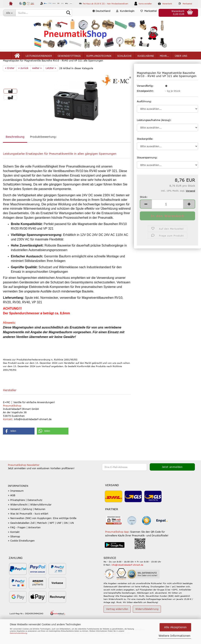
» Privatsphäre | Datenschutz (25, 509)
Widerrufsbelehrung (147, 618)
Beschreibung (15, 146)
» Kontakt (14, 541)
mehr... (164, 58)
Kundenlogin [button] (125, 13)
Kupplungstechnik (99, 58)
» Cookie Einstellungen (21, 550)
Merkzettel (149, 13)
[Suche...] (9, 13)
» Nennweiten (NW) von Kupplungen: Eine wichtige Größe (42, 528)
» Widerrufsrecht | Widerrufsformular (30, 514)
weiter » (37, 77)
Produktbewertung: (43, 146)
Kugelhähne (146, 58)
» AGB (12, 505)
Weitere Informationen (174, 636)
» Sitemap (14, 546)
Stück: (144, 206)
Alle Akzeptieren (175, 627)
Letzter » (51, 77)
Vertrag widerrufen (117, 618)
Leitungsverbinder (39, 58)
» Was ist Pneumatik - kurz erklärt (28, 523)
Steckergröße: (145, 148)
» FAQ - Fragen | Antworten (24, 537)
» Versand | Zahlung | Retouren (27, 518)
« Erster (10, 77)
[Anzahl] (167, 214)
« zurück (23, 77)
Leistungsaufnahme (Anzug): (154, 129)
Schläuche (124, 58)
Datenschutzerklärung (18, 633)
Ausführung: (144, 111)
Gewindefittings (69, 58)
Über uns (181, 58)
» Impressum (16, 500)
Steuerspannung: (147, 167)
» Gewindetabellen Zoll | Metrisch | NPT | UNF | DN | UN (41, 532)
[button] (101, 13)
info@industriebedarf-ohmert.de (127, 574)
